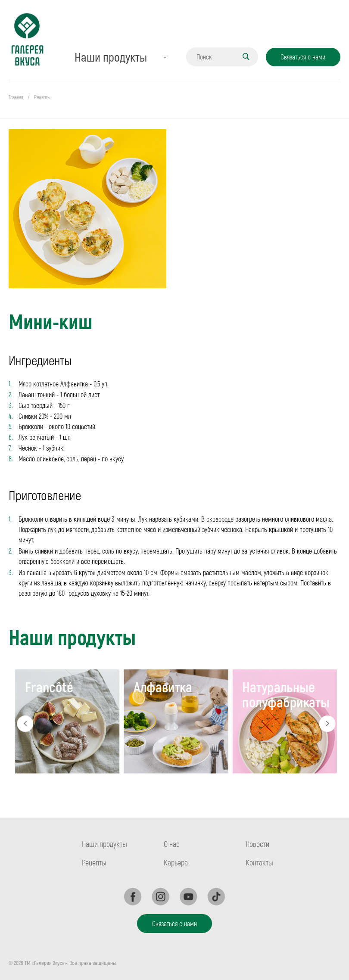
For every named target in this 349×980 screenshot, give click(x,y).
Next (327, 724)
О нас (172, 844)
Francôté (49, 686)
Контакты (259, 862)
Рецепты (94, 862)
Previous (25, 724)
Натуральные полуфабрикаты (286, 694)
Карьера (176, 862)
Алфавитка (163, 686)
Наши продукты (104, 844)
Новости (257, 844)
